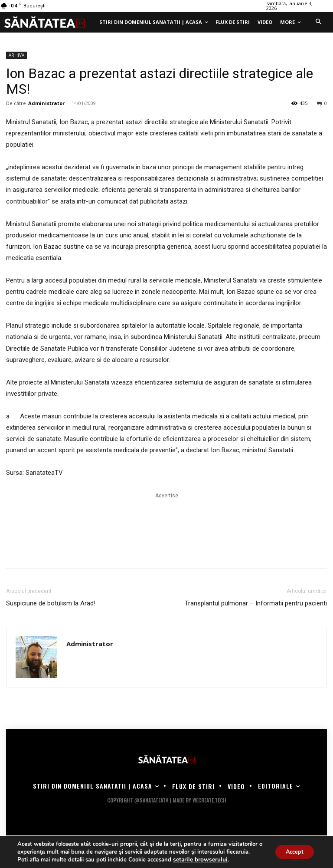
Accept (291, 848)
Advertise (167, 496)
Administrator (46, 103)
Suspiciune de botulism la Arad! (51, 603)
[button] (318, 22)
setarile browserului (199, 860)
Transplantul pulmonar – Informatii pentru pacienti (256, 603)
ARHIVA (16, 55)
